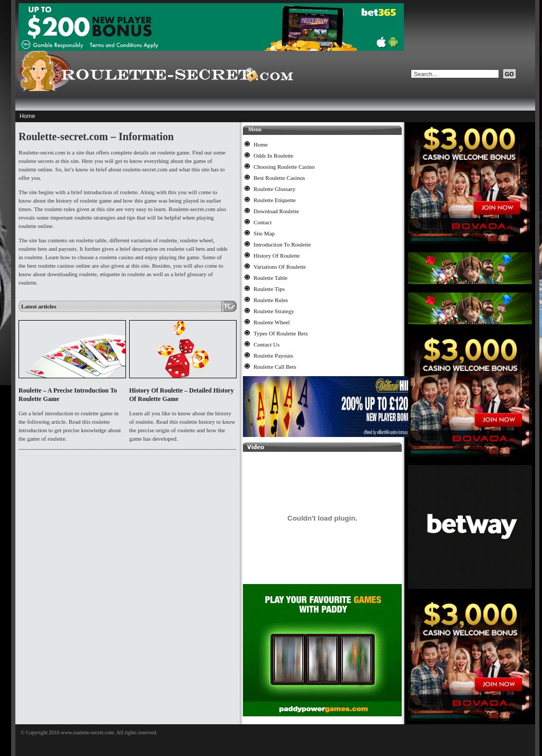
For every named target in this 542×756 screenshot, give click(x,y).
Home (27, 116)
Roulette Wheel (272, 322)
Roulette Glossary (274, 189)
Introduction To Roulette (282, 244)
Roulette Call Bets (275, 367)
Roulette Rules (271, 300)
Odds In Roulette (273, 156)
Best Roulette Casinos (279, 178)
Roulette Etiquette (275, 200)
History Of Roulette (277, 256)
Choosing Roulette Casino (284, 167)
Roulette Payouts (273, 356)
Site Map (264, 233)
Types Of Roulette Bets (281, 333)
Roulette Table (270, 278)
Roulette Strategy (274, 311)
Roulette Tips (269, 289)
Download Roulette (276, 211)
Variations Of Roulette (280, 267)
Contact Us (267, 344)
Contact (263, 222)
